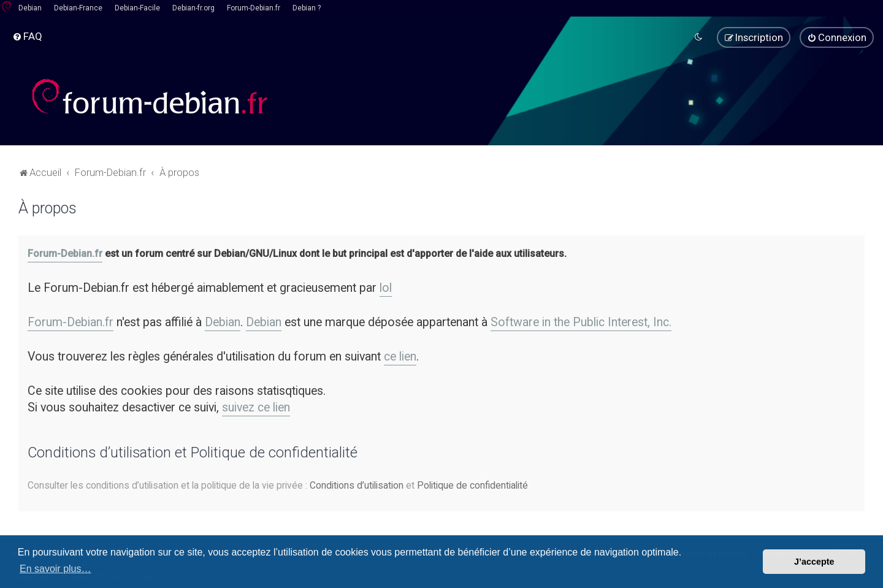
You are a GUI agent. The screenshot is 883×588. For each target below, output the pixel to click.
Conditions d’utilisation (357, 484)
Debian (30, 8)
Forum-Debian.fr (254, 8)
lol (386, 287)
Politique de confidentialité (472, 484)
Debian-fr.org (193, 8)
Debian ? (307, 8)
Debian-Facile (137, 8)
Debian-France (78, 8)
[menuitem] (27, 36)
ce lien (400, 355)
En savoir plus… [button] (55, 569)
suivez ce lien (256, 406)
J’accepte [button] (814, 562)
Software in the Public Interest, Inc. (581, 321)
